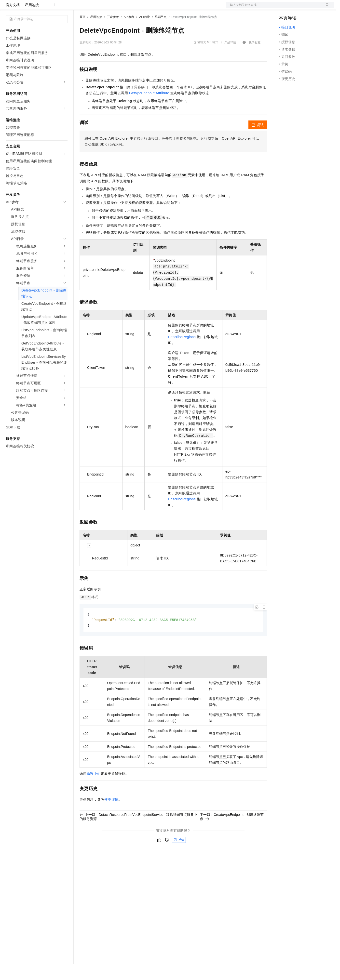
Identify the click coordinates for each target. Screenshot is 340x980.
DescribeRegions (182, 353)
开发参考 (113, 33)
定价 (106, 8)
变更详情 (111, 816)
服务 (145, 8)
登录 (326, 8)
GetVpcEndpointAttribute (149, 109)
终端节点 (161, 33)
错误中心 (94, 790)
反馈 (179, 856)
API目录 (144, 33)
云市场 (120, 8)
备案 (284, 8)
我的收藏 (255, 58)
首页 (82, 33)
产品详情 (230, 58)
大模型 (50, 8)
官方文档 (13, 21)
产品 (64, 8)
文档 (274, 8)
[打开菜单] (8, 8)
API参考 (129, 33)
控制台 (296, 8)
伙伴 (133, 8)
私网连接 (32, 21)
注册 (308, 8)
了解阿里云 (162, 8)
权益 (94, 8)
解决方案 (79, 8)
